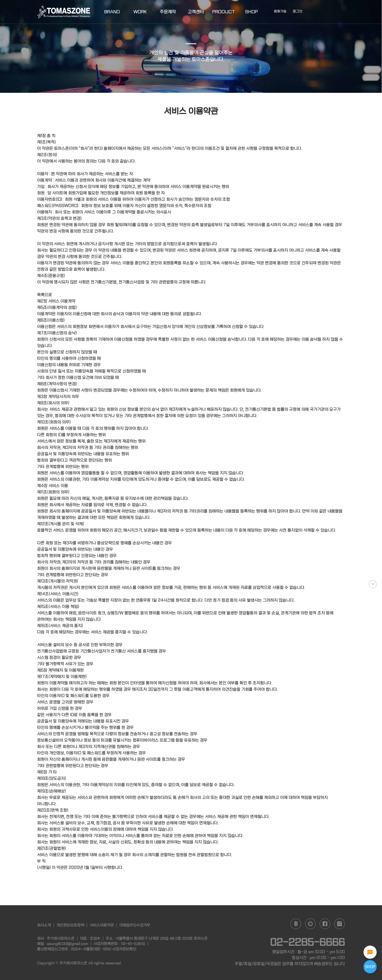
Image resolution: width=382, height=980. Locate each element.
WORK (140, 12)
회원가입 (280, 11)
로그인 (298, 11)
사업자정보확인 (124, 949)
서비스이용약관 (102, 925)
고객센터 (196, 12)
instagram (340, 924)
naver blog (296, 924)
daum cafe (310, 924)
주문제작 (168, 12)
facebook (325, 924)
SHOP (251, 12)
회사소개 (44, 925)
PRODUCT (223, 12)
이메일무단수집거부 (135, 925)
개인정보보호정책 (70, 925)
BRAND (112, 12)
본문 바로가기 (0, 0)
